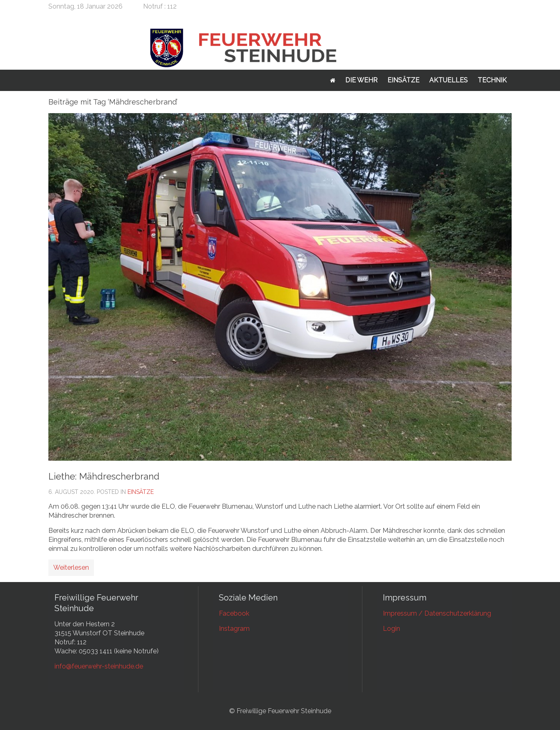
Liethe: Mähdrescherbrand (104, 476)
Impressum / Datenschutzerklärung (437, 613)
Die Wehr (361, 80)
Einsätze (403, 80)
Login (392, 629)
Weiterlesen (71, 567)
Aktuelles (448, 80)
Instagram (234, 629)
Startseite (333, 80)
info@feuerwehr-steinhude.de (99, 666)
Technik (492, 80)
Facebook (234, 613)
